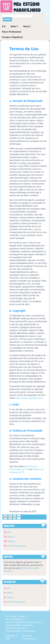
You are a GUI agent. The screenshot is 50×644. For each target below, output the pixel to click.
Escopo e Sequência (12, 37)
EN (5, 517)
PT (19, 517)
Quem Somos (34, 622)
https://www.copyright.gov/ (29, 398)
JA (14, 517)
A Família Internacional (29, 637)
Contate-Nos (29, 631)
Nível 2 (27, 26)
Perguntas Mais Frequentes (19, 625)
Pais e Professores (12, 32)
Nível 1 (14, 26)
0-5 (4, 26)
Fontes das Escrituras (16, 628)
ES (10, 517)
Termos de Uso (13, 631)
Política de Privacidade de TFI (23, 468)
